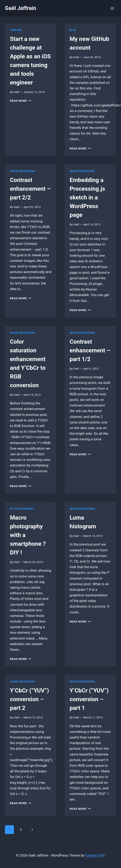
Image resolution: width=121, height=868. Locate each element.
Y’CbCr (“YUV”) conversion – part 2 (29, 699)
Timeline (16, 30)
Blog (73, 30)
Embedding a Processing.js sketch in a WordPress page (87, 197)
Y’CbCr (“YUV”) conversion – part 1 (89, 699)
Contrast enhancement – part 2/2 (30, 189)
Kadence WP (95, 855)
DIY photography (22, 509)
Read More (21, 101)
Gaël (16, 92)
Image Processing (23, 171)
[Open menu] (112, 8)
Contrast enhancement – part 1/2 (90, 350)
